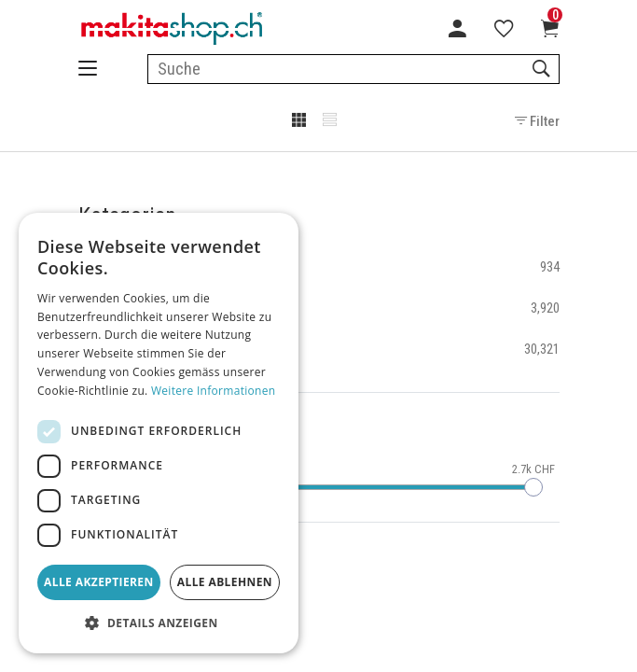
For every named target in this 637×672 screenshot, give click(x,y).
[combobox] (353, 69)
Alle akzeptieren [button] (99, 582)
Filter (537, 121)
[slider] (533, 487)
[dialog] (159, 433)
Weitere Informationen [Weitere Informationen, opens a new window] (214, 391)
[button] (159, 623)
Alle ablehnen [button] (225, 582)
